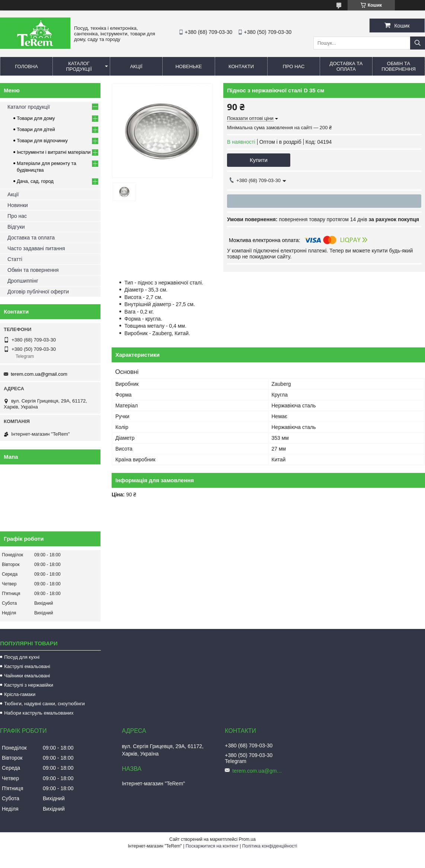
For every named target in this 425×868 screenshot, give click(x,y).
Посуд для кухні (22, 657)
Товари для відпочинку (42, 141)
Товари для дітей (36, 129)
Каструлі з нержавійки (29, 685)
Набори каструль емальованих (39, 713)
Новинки (18, 205)
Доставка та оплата (346, 66)
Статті (15, 259)
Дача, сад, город (35, 181)
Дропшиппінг (23, 281)
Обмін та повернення (399, 66)
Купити (259, 160)
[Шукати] (418, 43)
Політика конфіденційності (270, 846)
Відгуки (16, 227)
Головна (26, 66)
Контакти (241, 66)
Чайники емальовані (27, 676)
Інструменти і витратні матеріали (54, 152)
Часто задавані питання (36, 248)
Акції (136, 66)
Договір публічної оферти (38, 292)
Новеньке (188, 66)
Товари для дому (36, 118)
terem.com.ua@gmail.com (39, 374)
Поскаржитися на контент (212, 846)
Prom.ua (247, 839)
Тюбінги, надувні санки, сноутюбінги (44, 704)
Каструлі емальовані (27, 666)
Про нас (294, 66)
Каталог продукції (79, 66)
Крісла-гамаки (20, 694)
